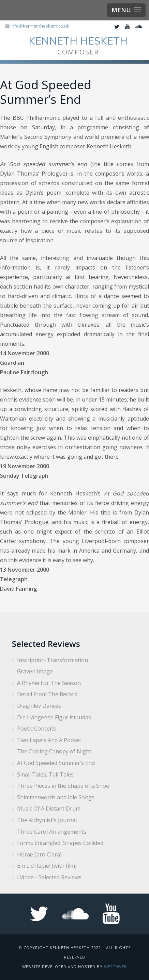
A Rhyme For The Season (49, 683)
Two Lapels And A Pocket (49, 740)
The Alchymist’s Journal (47, 820)
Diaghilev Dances (39, 706)
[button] (126, 10)
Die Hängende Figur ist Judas (54, 717)
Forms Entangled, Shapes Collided (60, 843)
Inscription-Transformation (53, 660)
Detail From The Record (47, 694)
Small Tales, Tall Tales (45, 774)
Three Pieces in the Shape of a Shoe (63, 786)
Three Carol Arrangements (52, 832)
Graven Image (35, 671)
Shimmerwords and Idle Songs (56, 797)
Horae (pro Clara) (39, 854)
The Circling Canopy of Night (54, 751)
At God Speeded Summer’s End (56, 763)
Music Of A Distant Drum (49, 808)
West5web (116, 967)
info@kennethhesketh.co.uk (40, 26)
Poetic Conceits (36, 729)
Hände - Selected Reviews (49, 877)
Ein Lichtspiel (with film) (47, 866)
